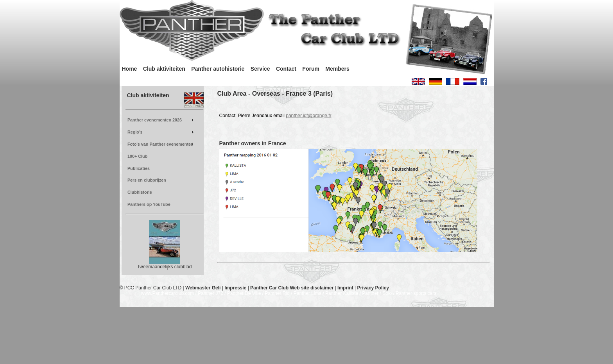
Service (260, 69)
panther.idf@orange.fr (308, 116)
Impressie (235, 288)
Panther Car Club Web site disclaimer (292, 288)
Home (130, 69)
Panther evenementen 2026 (155, 120)
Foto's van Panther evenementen (160, 144)
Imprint (345, 288)
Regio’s (135, 132)
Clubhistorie (140, 192)
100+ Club (137, 156)
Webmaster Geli (203, 288)
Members (337, 69)
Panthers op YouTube (149, 204)
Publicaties (139, 168)
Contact (286, 69)
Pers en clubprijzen (147, 180)
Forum (311, 69)
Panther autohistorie (218, 69)
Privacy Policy (373, 288)
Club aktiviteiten (164, 69)
